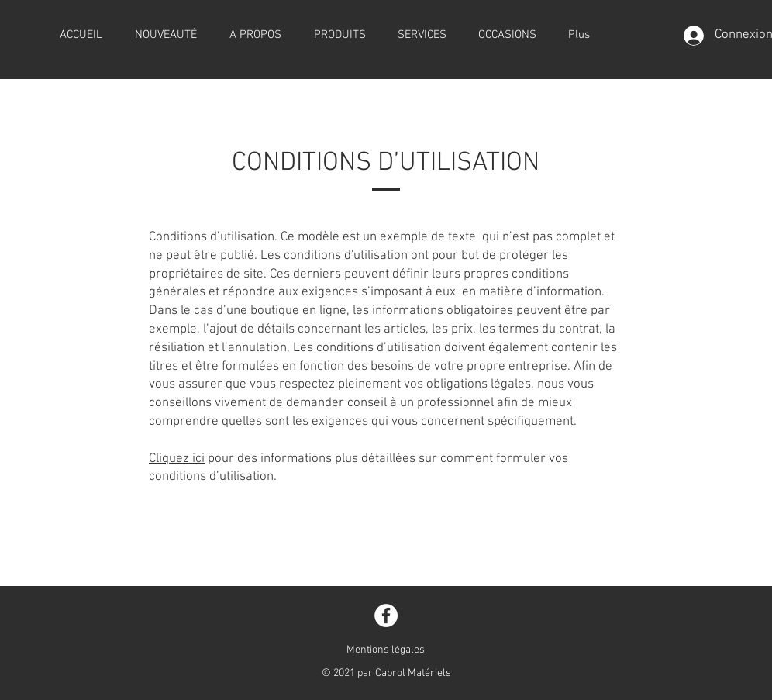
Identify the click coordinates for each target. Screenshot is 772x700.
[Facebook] (386, 616)
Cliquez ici (177, 459)
